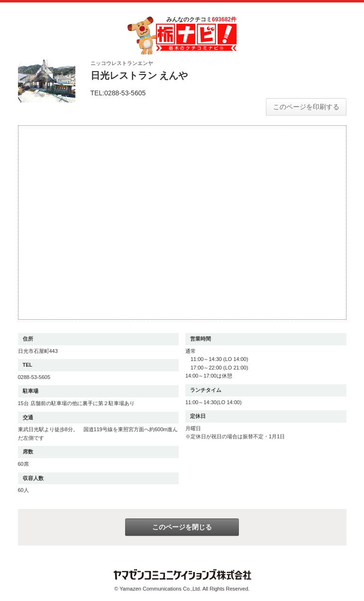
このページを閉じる (182, 527)
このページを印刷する (306, 107)
